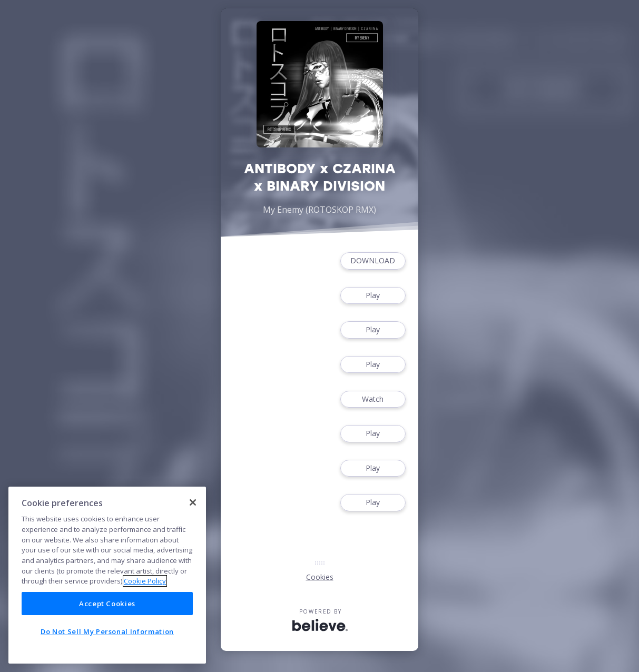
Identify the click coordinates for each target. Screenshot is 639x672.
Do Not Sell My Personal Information (107, 631)
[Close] (193, 502)
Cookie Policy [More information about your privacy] (145, 581)
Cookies (320, 577)
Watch (373, 399)
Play (373, 296)
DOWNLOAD (373, 261)
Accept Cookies (107, 604)
